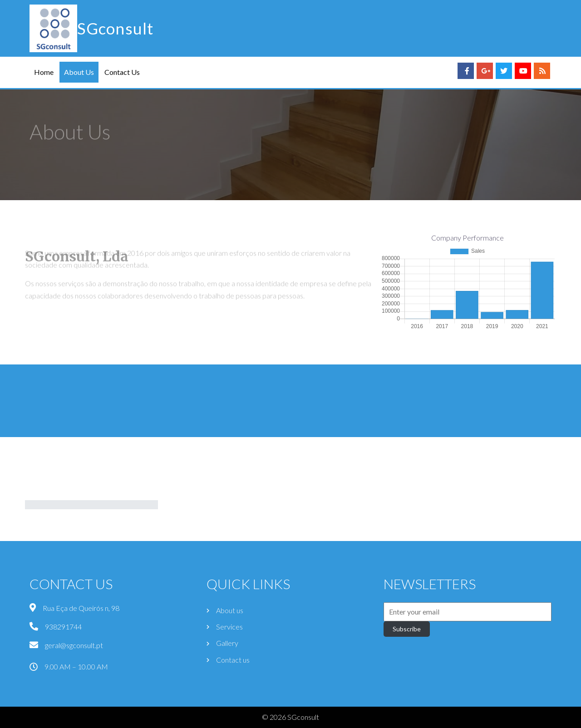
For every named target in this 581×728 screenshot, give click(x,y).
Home (44, 72)
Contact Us (122, 72)
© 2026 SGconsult (290, 717)
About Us (79, 72)
